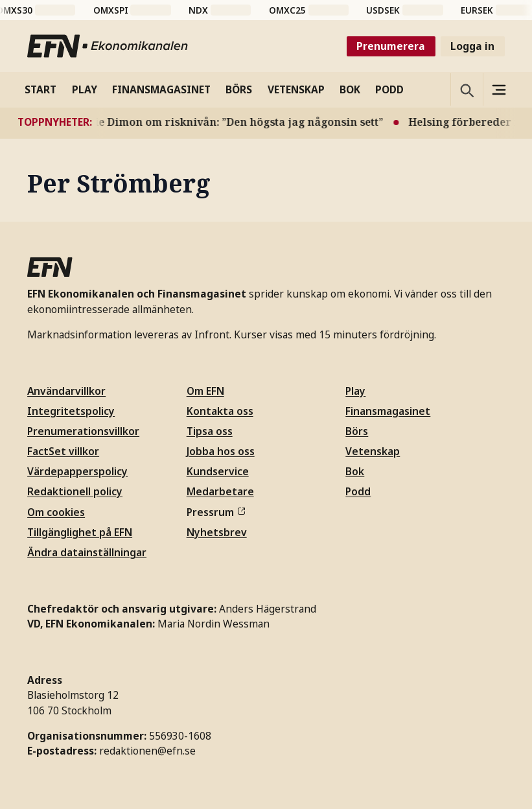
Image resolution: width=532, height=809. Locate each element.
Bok (355, 471)
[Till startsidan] (108, 46)
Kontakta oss (220, 411)
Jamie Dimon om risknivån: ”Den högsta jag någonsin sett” (234, 122)
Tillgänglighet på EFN (80, 532)
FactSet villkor (63, 451)
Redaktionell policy (75, 491)
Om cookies (56, 512)
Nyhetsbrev (217, 532)
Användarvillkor (66, 391)
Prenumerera (391, 46)
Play (355, 391)
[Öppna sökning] (467, 89)
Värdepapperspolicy (77, 471)
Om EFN (205, 391)
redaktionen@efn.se (147, 751)
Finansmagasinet (388, 411)
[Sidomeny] (499, 89)
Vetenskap (373, 451)
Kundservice (218, 471)
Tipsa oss (210, 431)
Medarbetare (220, 491)
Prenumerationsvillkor (83, 431)
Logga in (472, 46)
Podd (358, 491)
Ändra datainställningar (87, 552)
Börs (357, 431)
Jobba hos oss (221, 451)
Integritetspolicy (71, 411)
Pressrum (216, 512)
